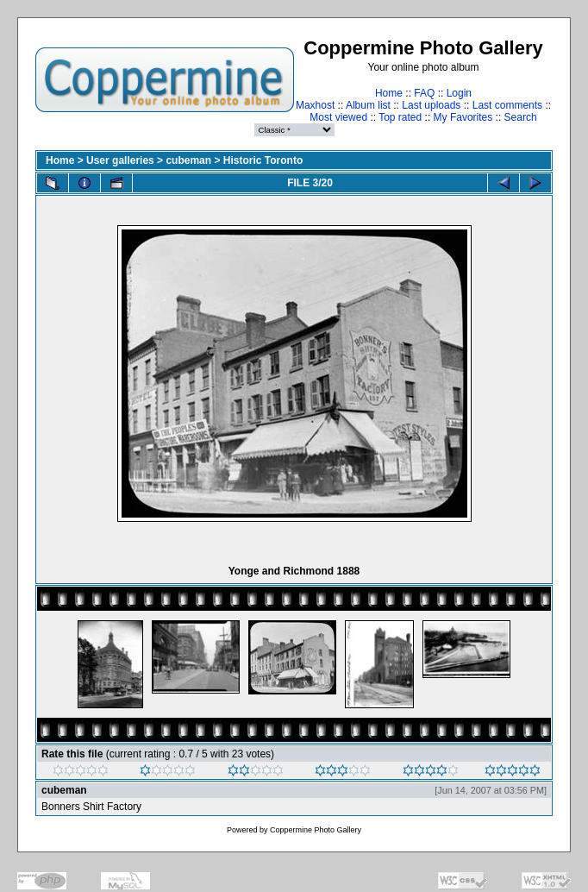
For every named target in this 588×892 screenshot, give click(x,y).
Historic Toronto (263, 160)
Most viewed (338, 117)
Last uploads (431, 105)
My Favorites (463, 117)
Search (521, 117)
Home (389, 93)
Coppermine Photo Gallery (316, 830)
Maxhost (315, 105)
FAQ (424, 93)
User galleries (120, 160)
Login (459, 93)
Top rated (400, 117)
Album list (368, 105)
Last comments (507, 105)
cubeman (188, 160)
